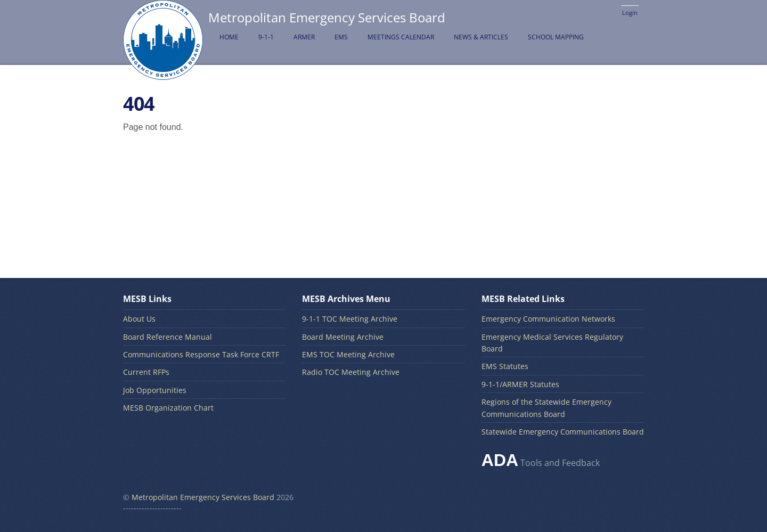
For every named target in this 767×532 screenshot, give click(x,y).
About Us (139, 319)
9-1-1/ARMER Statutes (520, 384)
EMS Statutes (505, 366)
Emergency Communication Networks (548, 319)
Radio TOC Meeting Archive (351, 372)
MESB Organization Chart (168, 408)
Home (229, 37)
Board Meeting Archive (343, 337)
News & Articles (481, 37)
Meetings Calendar (401, 37)
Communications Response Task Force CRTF (201, 354)
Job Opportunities (155, 390)
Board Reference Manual (168, 337)
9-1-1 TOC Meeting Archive (350, 319)
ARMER (304, 37)
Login (630, 13)
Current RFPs (146, 372)
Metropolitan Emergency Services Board (203, 497)
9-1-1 (266, 37)
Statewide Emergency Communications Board (563, 432)
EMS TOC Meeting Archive (348, 354)
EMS (341, 37)
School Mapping (556, 37)
